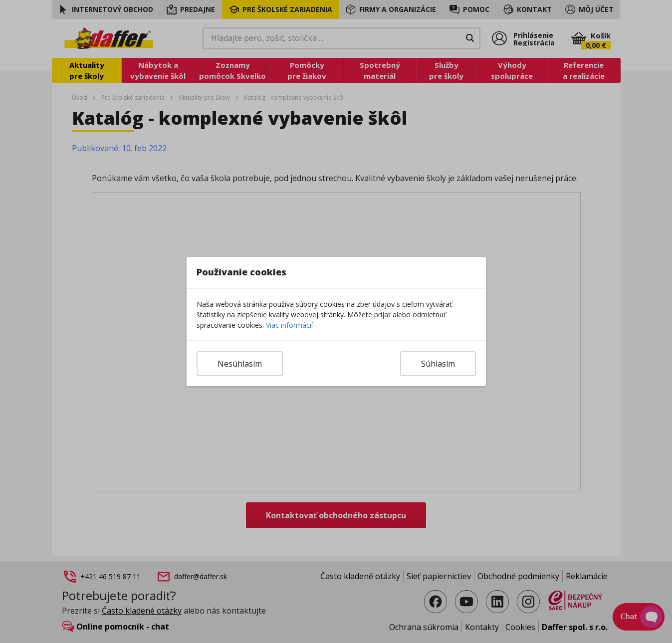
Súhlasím (438, 364)
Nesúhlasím (240, 364)
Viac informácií (289, 325)
